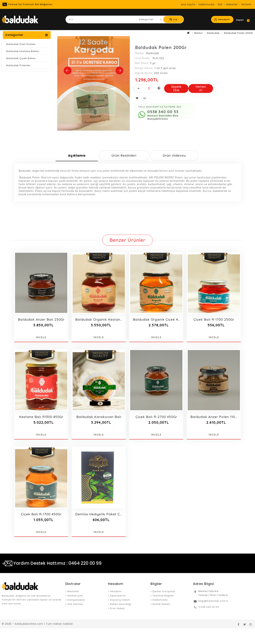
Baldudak (213, 33)
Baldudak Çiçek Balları (21, 58)
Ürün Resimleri (124, 155)
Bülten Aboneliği (121, 604)
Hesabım (116, 591)
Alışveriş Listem (120, 600)
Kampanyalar (76, 600)
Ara (173, 19)
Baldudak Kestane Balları (23, 51)
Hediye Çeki (75, 596)
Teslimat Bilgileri (163, 596)
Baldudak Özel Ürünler (21, 44)
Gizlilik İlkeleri (161, 604)
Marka (199, 33)
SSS (220, 4)
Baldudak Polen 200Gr (239, 33)
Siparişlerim (118, 596)
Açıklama (77, 155)
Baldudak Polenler (18, 65)
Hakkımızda (206, 4)
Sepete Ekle (176, 88)
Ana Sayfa (188, 4)
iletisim (246, 4)
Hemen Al (201, 88)
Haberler (232, 4)
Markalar (73, 591)
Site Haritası (75, 604)
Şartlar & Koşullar (164, 591)
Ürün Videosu (174, 155)
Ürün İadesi (117, 608)
